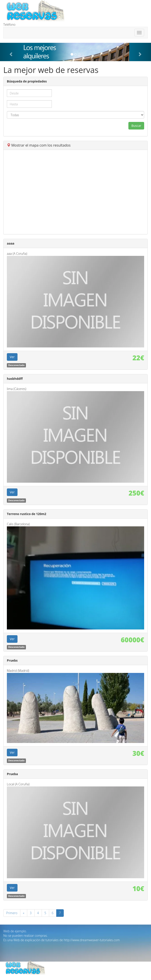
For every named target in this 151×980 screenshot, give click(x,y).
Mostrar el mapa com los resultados (39, 145)
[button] (11, 52)
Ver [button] (12, 357)
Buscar (136, 126)
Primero (12, 913)
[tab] (75, 145)
